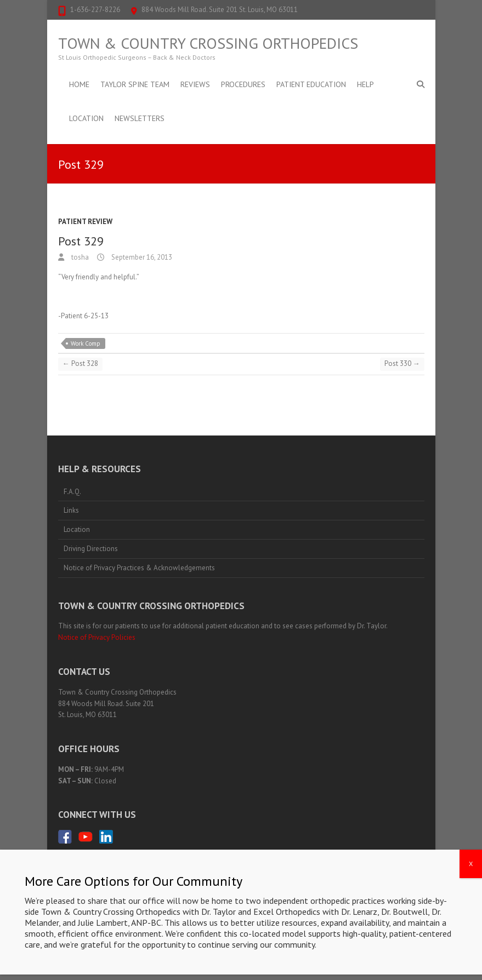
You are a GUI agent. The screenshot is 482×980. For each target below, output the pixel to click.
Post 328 (80, 363)
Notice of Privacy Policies (97, 637)
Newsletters (140, 118)
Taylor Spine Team (135, 84)
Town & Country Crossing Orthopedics (208, 43)
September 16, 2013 (141, 257)
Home (79, 84)
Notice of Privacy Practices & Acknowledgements (139, 568)
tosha (79, 257)
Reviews (195, 84)
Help (365, 84)
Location (86, 118)
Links (71, 510)
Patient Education (311, 84)
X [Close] (471, 902)
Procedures (243, 84)
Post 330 (402, 363)
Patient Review (85, 222)
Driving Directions (91, 549)
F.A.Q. (72, 492)
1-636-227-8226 (95, 10)
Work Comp (86, 343)
